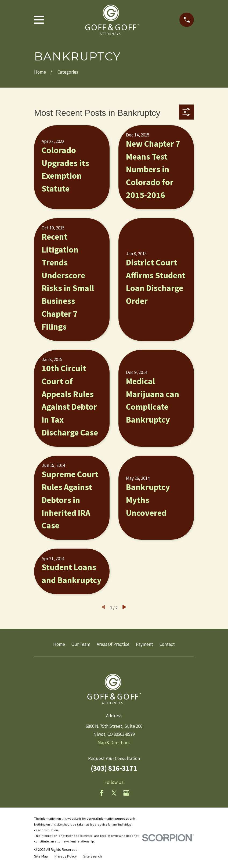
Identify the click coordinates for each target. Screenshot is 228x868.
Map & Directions (114, 743)
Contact (167, 644)
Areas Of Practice (113, 644)
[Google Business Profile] (126, 793)
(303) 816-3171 (114, 768)
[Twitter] (114, 793)
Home (59, 644)
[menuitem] (41, 856)
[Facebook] (102, 793)
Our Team (81, 644)
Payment (144, 644)
